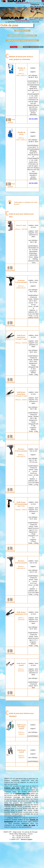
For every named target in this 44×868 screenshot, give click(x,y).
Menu (24, 5)
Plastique (14, 47)
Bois (41, 47)
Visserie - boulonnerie (31, 47)
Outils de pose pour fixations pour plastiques (22, 40)
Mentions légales (27, 839)
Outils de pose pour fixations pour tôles (22, 35)
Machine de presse (22, 31)
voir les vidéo (33, 119)
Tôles (20, 47)
